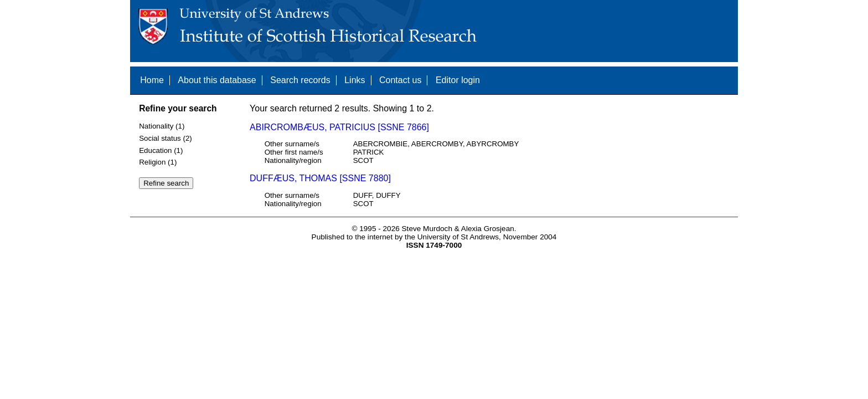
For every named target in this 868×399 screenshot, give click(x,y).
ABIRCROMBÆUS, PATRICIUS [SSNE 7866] (339, 127)
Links (355, 80)
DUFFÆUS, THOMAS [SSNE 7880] (320, 178)
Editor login (458, 80)
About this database (217, 80)
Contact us (400, 80)
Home (152, 80)
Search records (300, 80)
